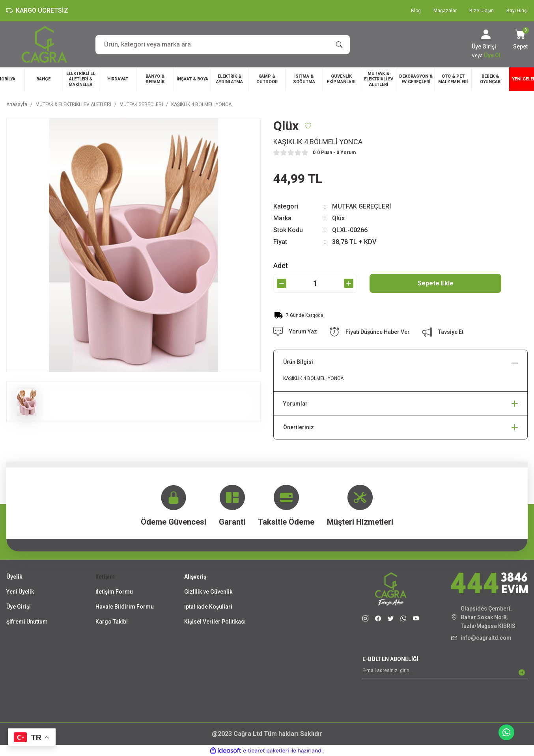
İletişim (105, 577)
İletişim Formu (114, 592)
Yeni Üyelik (20, 592)
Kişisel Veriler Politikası (215, 622)
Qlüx (338, 218)
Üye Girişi (19, 607)
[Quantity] (315, 283)
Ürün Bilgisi (298, 362)
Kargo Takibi (112, 622)
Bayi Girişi (517, 11)
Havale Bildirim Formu (125, 607)
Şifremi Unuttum (27, 622)
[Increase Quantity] (349, 283)
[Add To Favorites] (308, 126)
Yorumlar (295, 404)
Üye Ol (492, 55)
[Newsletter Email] (445, 672)
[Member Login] (486, 34)
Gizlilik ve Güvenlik (208, 592)
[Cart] (520, 40)
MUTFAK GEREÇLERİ (362, 206)
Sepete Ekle (436, 283)
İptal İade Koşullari (208, 607)
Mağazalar (445, 11)
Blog (416, 11)
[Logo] (44, 44)
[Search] (223, 45)
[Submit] (522, 672)
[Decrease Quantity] (282, 283)
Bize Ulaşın (482, 11)
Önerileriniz (299, 427)
